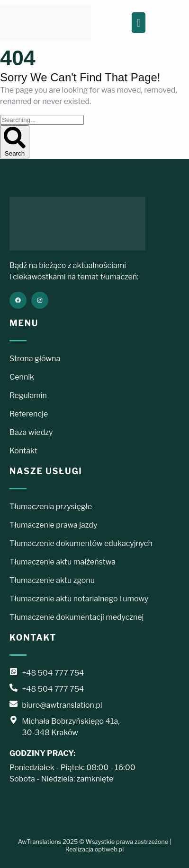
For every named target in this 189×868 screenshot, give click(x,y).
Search (15, 142)
